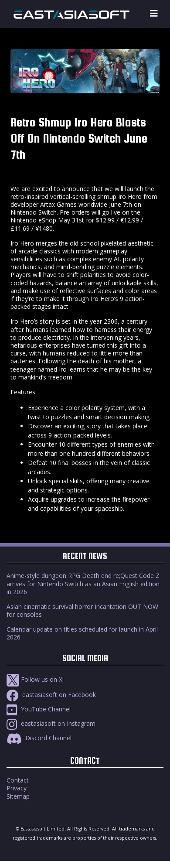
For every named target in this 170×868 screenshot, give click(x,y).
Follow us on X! (35, 679)
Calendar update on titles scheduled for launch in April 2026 (82, 633)
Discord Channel (39, 738)
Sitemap (18, 796)
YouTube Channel (39, 709)
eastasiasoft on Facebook (51, 695)
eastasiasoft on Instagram (51, 723)
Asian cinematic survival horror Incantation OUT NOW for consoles (82, 610)
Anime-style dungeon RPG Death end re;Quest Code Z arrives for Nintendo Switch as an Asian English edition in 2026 (83, 583)
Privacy (17, 788)
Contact (18, 780)
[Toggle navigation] (154, 14)
